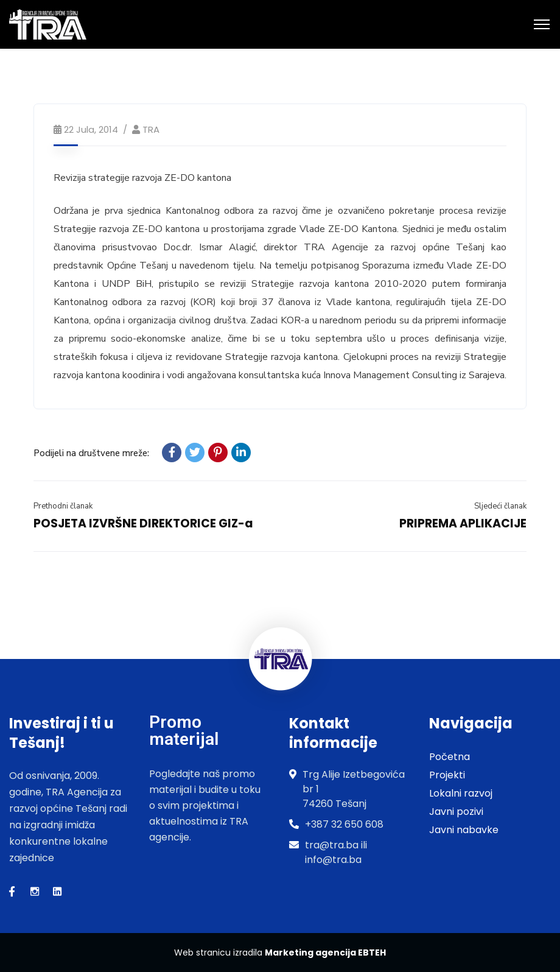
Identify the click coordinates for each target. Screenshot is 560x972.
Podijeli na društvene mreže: (91, 453)
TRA (151, 129)
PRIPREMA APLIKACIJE (463, 523)
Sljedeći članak (500, 506)
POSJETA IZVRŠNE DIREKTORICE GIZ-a (143, 523)
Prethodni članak (63, 506)
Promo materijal (184, 731)
